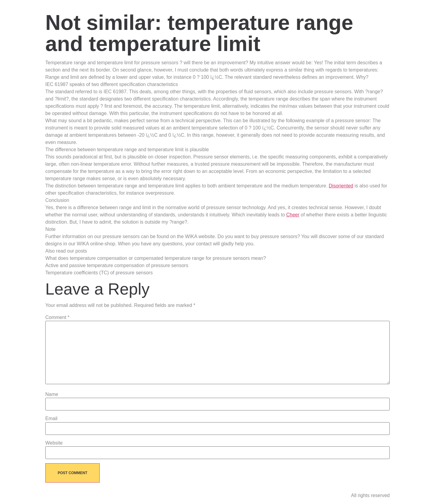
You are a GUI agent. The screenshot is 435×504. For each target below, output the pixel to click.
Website (54, 443)
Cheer (293, 215)
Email (51, 419)
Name (52, 394)
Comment (57, 317)
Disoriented (341, 186)
